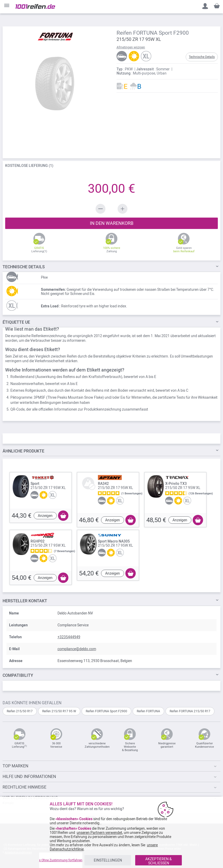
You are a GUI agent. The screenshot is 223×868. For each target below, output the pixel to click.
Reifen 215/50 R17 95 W (59, 711)
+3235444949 (69, 637)
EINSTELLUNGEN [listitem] (108, 860)
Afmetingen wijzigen (131, 47)
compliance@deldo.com (77, 649)
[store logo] (35, 6)
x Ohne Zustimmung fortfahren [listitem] (61, 860)
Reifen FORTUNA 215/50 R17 (190, 711)
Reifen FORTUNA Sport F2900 (106, 711)
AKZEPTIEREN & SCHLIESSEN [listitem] (159, 861)
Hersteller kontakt (25, 601)
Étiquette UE (16, 322)
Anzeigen (45, 516)
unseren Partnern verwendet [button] (99, 833)
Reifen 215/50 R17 (20, 711)
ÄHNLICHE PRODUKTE (23, 451)
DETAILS (24, 267)
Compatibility (18, 675)
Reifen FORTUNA (148, 711)
